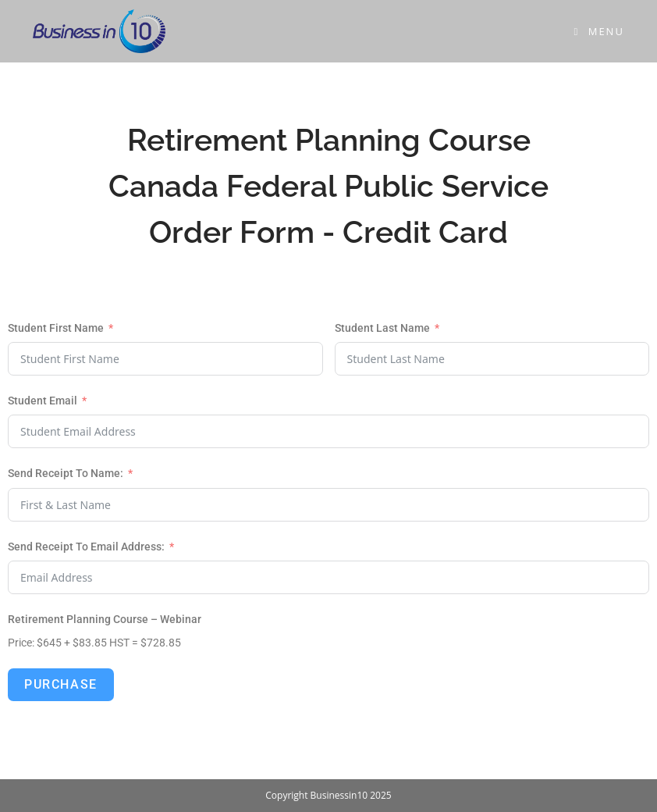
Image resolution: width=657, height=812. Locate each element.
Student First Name (56, 328)
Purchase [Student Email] (61, 684)
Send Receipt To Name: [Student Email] (66, 473)
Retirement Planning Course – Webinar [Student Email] (105, 619)
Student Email (43, 401)
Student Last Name (382, 328)
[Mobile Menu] (599, 31)
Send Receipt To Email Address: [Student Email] (86, 547)
